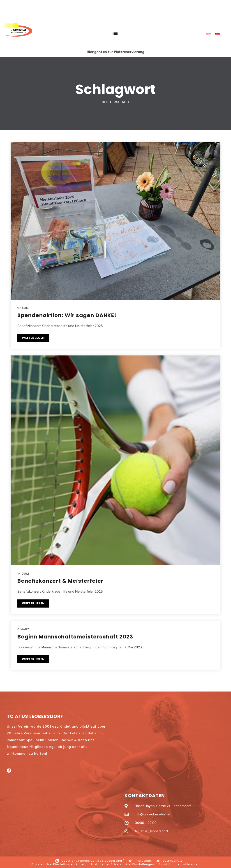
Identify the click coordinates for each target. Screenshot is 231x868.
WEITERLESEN (33, 338)
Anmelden (218, 14)
